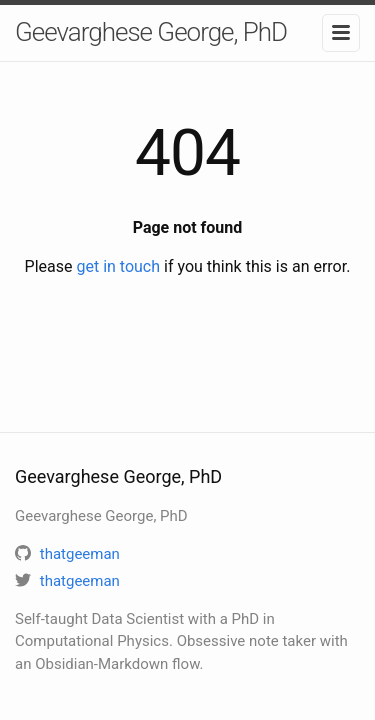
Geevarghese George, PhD (151, 32)
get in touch (118, 266)
